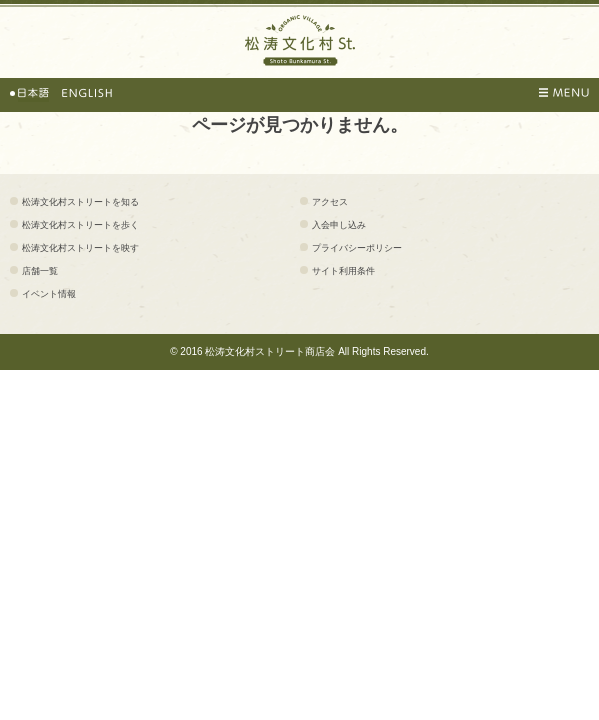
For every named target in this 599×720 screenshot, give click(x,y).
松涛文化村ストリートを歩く (80, 225)
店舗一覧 (40, 271)
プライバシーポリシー (357, 248)
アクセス (330, 202)
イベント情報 (49, 294)
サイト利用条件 (343, 271)
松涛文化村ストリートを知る (80, 202)
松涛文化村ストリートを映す (80, 248)
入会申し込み (339, 225)
